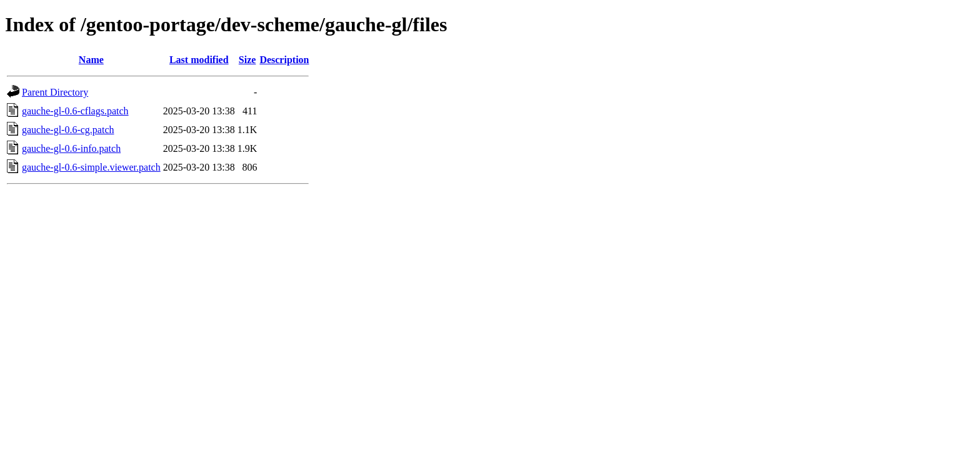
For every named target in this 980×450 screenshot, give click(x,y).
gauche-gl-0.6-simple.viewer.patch (91, 167)
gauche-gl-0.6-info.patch (71, 148)
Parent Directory (55, 92)
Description (284, 60)
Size (247, 60)
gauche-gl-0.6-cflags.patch (75, 111)
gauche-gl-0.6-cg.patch (68, 130)
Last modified (199, 60)
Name (91, 60)
